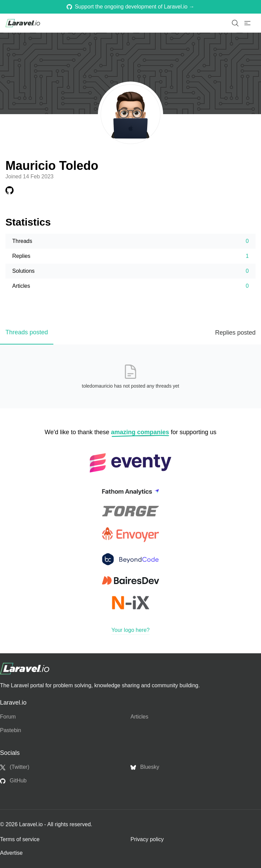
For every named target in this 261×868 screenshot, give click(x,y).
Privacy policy (147, 839)
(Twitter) (15, 767)
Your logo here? (130, 630)
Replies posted (235, 333)
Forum (8, 717)
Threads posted (27, 332)
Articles (139, 717)
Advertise (11, 853)
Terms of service (20, 839)
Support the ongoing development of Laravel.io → (130, 7)
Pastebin (11, 730)
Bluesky (145, 767)
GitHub (13, 781)
